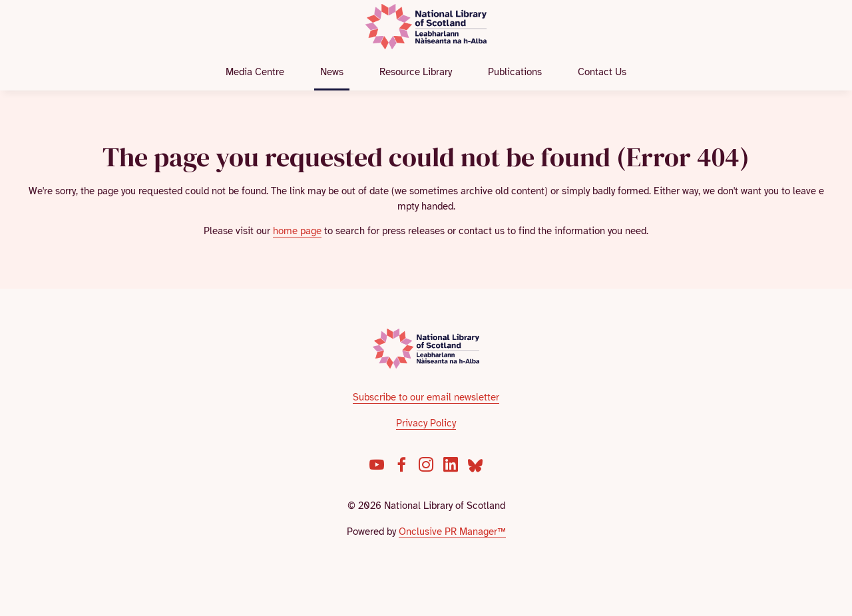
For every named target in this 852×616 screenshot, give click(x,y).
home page (297, 231)
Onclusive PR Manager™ (452, 532)
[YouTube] (377, 464)
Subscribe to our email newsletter (426, 397)
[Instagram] (426, 464)
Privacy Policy (426, 423)
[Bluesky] (475, 464)
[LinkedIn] (451, 464)
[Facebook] (401, 464)
